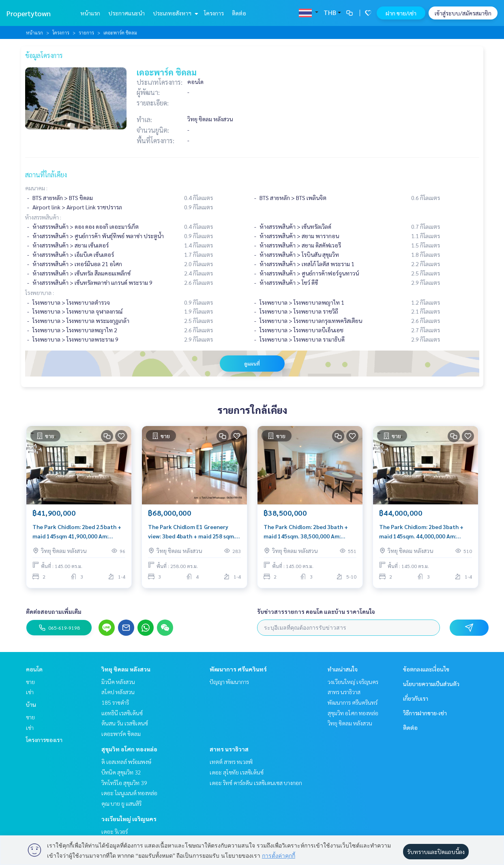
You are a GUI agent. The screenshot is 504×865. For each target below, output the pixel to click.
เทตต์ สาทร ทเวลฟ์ (231, 762)
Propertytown (29, 13)
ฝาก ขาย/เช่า (401, 13)
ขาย (30, 682)
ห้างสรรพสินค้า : (43, 217)
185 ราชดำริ (115, 702)
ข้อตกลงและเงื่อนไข (426, 669)
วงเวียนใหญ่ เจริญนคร (129, 819)
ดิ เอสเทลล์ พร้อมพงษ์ (126, 762)
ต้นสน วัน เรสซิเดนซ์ (125, 723)
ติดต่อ (239, 13)
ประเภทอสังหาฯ (175, 13)
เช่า (30, 692)
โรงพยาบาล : (40, 293)
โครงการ (214, 13)
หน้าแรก (90, 13)
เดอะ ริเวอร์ (115, 831)
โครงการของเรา (44, 740)
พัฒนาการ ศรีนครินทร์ (238, 669)
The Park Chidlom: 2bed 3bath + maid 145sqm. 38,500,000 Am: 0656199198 (306, 532)
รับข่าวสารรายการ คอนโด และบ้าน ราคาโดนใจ (316, 611)
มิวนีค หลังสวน (118, 682)
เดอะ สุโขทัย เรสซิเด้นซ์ (237, 772)
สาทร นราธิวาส (229, 749)
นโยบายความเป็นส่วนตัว (431, 684)
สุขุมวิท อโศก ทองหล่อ (129, 749)
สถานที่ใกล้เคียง (46, 175)
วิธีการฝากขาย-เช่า (425, 713)
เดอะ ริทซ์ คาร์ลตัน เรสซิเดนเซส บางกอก (256, 783)
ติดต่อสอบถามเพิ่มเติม (54, 611)
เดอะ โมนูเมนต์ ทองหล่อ (129, 793)
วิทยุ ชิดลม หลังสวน (126, 669)
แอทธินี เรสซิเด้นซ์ (122, 713)
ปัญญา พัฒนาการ (229, 682)
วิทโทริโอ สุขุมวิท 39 (124, 783)
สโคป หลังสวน (118, 692)
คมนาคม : (36, 188)
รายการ (86, 32)
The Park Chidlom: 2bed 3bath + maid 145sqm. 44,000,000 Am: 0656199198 (421, 532)
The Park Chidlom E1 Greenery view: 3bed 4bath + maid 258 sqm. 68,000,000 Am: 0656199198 (192, 532)
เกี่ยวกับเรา (416, 698)
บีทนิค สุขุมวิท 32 (121, 772)
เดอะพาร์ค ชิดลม (121, 734)
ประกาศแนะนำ (127, 13)
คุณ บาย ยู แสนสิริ (121, 803)
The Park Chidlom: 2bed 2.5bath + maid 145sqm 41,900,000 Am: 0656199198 (77, 532)
